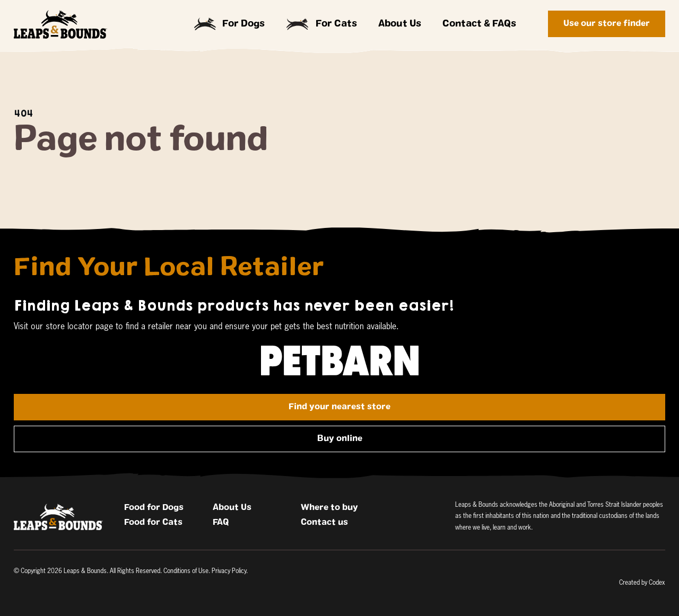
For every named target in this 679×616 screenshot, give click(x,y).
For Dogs (230, 24)
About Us (400, 24)
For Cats (321, 24)
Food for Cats (153, 522)
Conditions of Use (186, 571)
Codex (657, 583)
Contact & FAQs (479, 24)
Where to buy (329, 507)
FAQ (221, 522)
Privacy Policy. (230, 571)
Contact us (324, 522)
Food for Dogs (154, 507)
